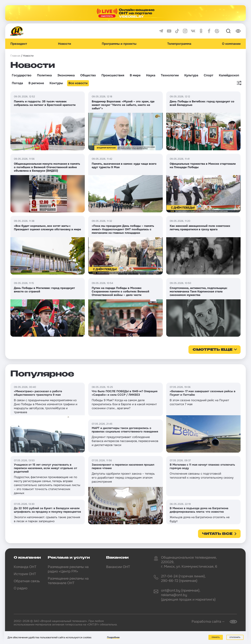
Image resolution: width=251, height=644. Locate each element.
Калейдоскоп (229, 75)
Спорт (209, 75)
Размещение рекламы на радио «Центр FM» (68, 569)
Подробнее (113, 637)
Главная (15, 56)
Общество (88, 75)
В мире (135, 75)
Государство (22, 75)
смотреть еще (213, 350)
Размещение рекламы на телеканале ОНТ (68, 581)
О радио (21, 588)
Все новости (78, 83)
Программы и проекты (119, 44)
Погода (17, 83)
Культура (191, 75)
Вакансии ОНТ (118, 567)
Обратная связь (27, 581)
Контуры (56, 83)
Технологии (170, 75)
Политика (44, 75)
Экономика (66, 75)
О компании (231, 44)
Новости (65, 44)
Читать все (217, 534)
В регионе (36, 83)
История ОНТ (25, 574)
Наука (151, 75)
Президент (19, 44)
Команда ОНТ (25, 567)
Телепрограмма (179, 44)
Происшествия (113, 75)
